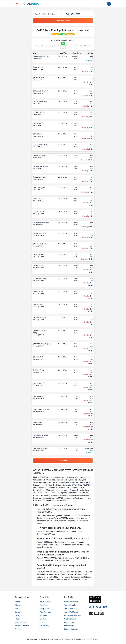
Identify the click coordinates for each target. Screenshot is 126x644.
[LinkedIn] (104, 607)
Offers (42, 622)
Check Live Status (63, 21)
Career (18, 615)
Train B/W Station (71, 612)
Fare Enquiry (69, 622)
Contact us (19, 612)
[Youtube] (97, 607)
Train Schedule (70, 605)
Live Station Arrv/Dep (72, 615)
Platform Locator (71, 629)
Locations (43, 619)
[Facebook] (94, 607)
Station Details (70, 626)
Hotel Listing (45, 626)
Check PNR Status (71, 602)
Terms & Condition (22, 626)
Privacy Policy (20, 622)
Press (17, 609)
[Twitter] (90, 607)
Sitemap (18, 629)
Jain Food (43, 615)
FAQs (17, 619)
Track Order (44, 605)
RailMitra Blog (45, 602)
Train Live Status (71, 609)
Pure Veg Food (45, 612)
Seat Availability (70, 619)
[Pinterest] (106, 607)
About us (19, 605)
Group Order (44, 609)
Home (17, 602)
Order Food (63, 461)
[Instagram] (100, 607)
